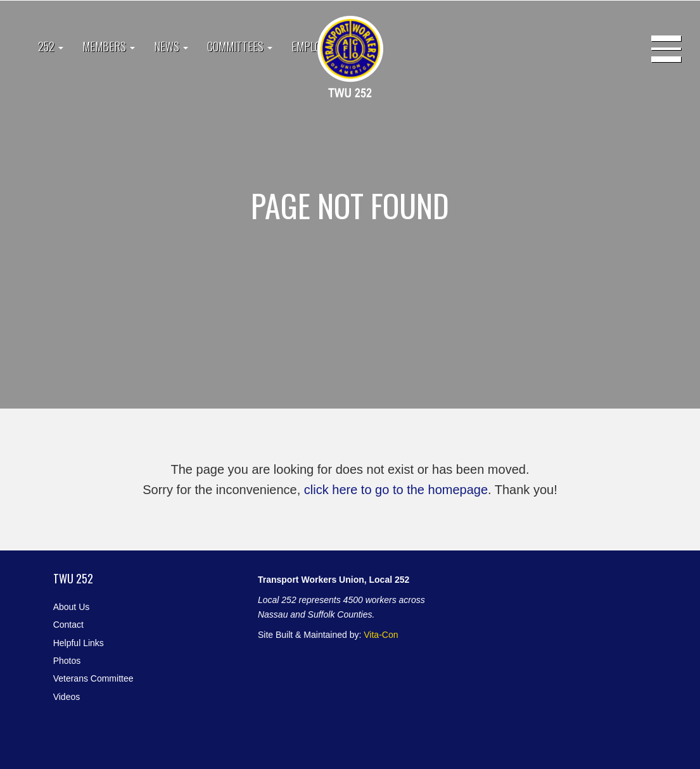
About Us (72, 607)
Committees (240, 46)
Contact (68, 625)
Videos (67, 697)
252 (51, 46)
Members (109, 46)
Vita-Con (381, 635)
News (171, 46)
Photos (67, 661)
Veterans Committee (93, 678)
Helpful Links (79, 643)
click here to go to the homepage (396, 490)
